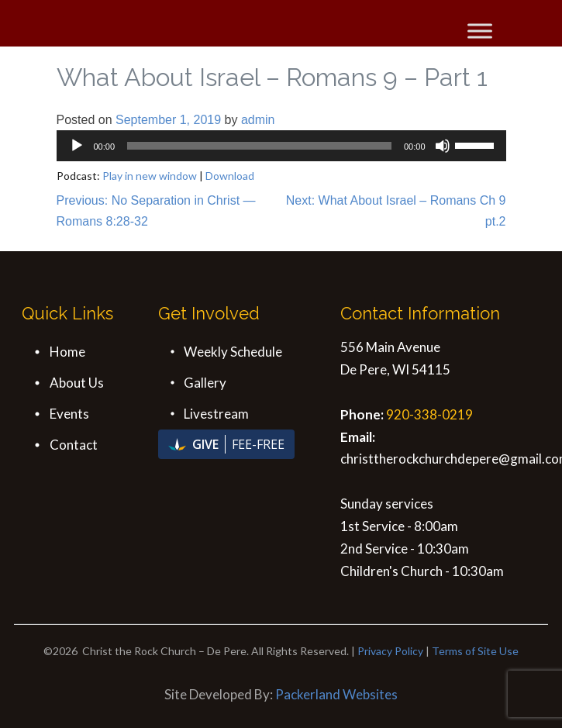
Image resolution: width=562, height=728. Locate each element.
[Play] (77, 146)
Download (230, 176)
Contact (74, 445)
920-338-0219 (429, 414)
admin (258, 120)
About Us (77, 383)
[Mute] (443, 146)
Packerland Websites (336, 694)
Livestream (216, 414)
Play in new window (150, 176)
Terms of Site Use (475, 651)
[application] (281, 146)
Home (67, 352)
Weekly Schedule (233, 352)
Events (69, 414)
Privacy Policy (390, 651)
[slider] (259, 146)
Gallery (205, 383)
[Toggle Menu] (480, 31)
